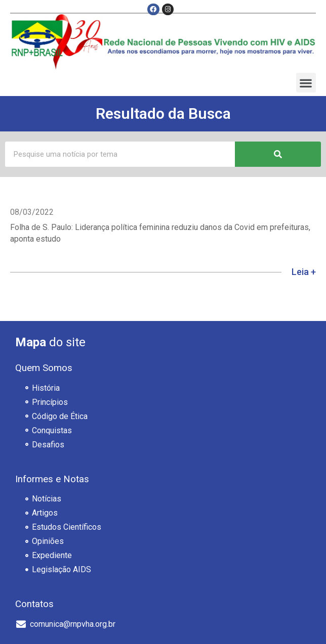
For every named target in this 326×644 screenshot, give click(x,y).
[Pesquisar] (278, 154)
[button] (306, 83)
